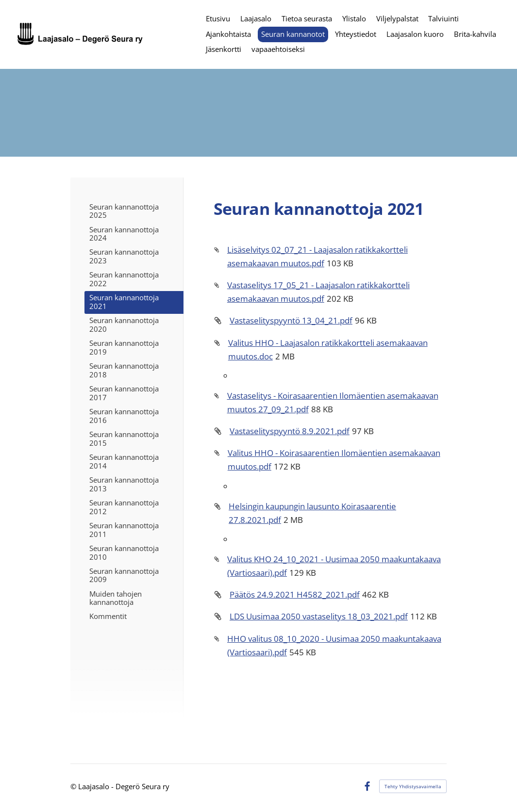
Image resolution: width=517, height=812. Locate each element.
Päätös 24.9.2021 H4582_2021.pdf (295, 594)
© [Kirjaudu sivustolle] (74, 786)
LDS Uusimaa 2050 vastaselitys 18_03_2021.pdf (319, 616)
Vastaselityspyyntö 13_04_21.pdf (291, 320)
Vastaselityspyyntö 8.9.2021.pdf (290, 431)
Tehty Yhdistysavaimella (413, 786)
